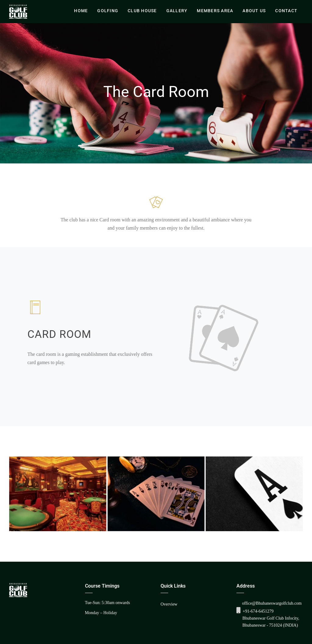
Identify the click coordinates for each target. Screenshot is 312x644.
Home (81, 11)
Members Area (215, 11)
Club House (142, 11)
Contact (286, 11)
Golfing (108, 11)
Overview (169, 604)
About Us (254, 11)
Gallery (177, 11)
